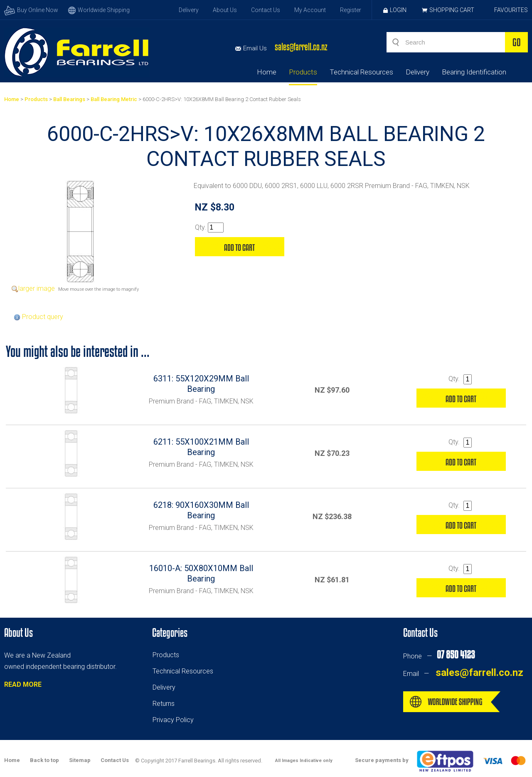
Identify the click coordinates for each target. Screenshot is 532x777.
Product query (43, 317)
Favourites (511, 10)
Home (267, 72)
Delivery (189, 10)
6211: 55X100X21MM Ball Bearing (201, 447)
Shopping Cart (452, 10)
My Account (310, 10)
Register (351, 10)
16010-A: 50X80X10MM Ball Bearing (201, 573)
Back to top (44, 760)
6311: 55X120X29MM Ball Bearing (201, 384)
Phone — (439, 656)
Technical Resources (361, 72)
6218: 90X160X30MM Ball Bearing (201, 510)
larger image (37, 288)
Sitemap (80, 760)
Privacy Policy (173, 720)
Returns (164, 704)
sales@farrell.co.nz (301, 47)
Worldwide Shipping (99, 10)
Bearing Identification (474, 72)
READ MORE (23, 684)
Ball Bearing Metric (114, 99)
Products (303, 72)
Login (395, 10)
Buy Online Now (31, 10)
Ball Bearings (69, 99)
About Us (225, 10)
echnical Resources (185, 671)
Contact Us (266, 10)
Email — (463, 674)
